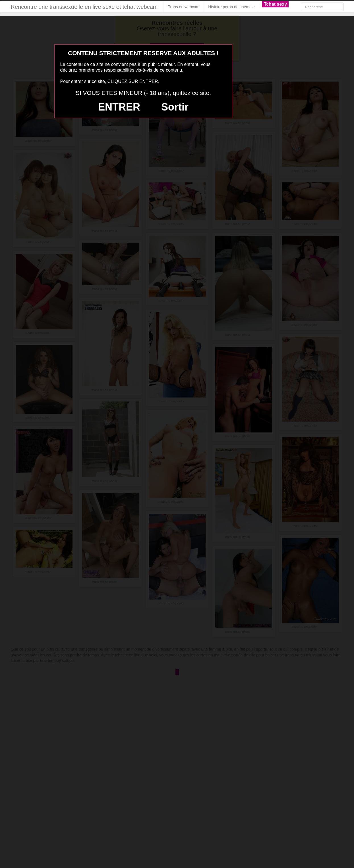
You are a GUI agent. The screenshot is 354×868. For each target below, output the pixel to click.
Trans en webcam (184, 7)
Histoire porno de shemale (231, 7)
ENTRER (119, 107)
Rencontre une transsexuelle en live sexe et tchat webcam (84, 7)
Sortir (175, 107)
